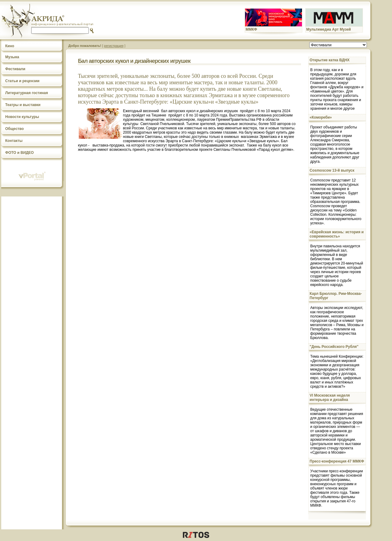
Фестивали (15, 69)
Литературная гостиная (27, 93)
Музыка (12, 57)
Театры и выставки (23, 105)
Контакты (14, 141)
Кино (10, 46)
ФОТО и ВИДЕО (19, 153)
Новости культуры (22, 117)
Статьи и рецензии (22, 81)
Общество (15, 129)
